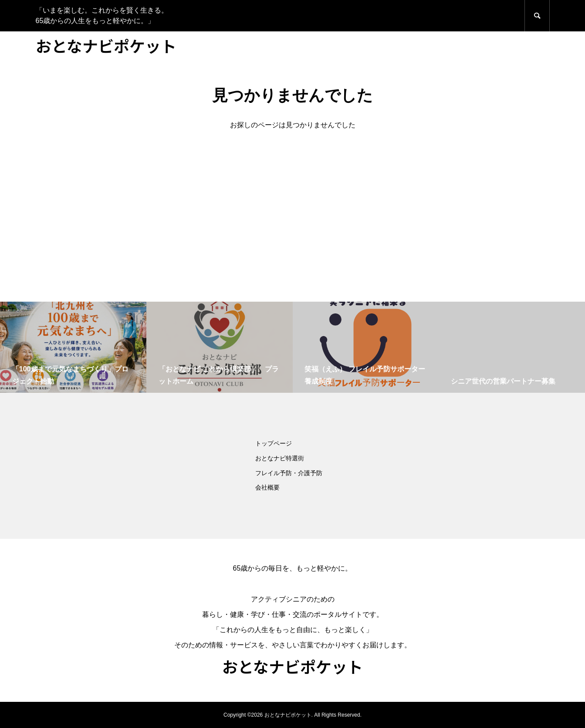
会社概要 (267, 487)
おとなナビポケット (106, 45)
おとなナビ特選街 (280, 458)
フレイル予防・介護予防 (289, 473)
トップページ (274, 443)
